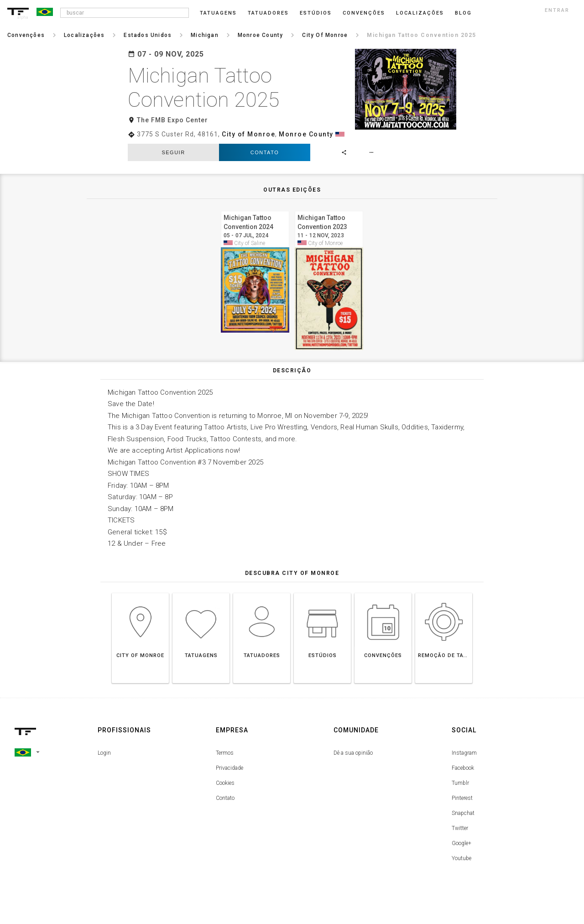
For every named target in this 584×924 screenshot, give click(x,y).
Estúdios (316, 13)
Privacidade (229, 768)
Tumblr (460, 783)
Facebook (463, 768)
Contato (265, 152)
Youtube (461, 858)
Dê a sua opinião (353, 753)
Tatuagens (218, 13)
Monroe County (306, 134)
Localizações (420, 13)
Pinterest (462, 798)
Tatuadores (268, 13)
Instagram (464, 753)
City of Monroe (248, 134)
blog (463, 13)
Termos (225, 753)
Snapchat (463, 813)
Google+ (461, 843)
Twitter (460, 828)
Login (104, 753)
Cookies (225, 783)
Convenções (364, 13)
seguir (173, 152)
